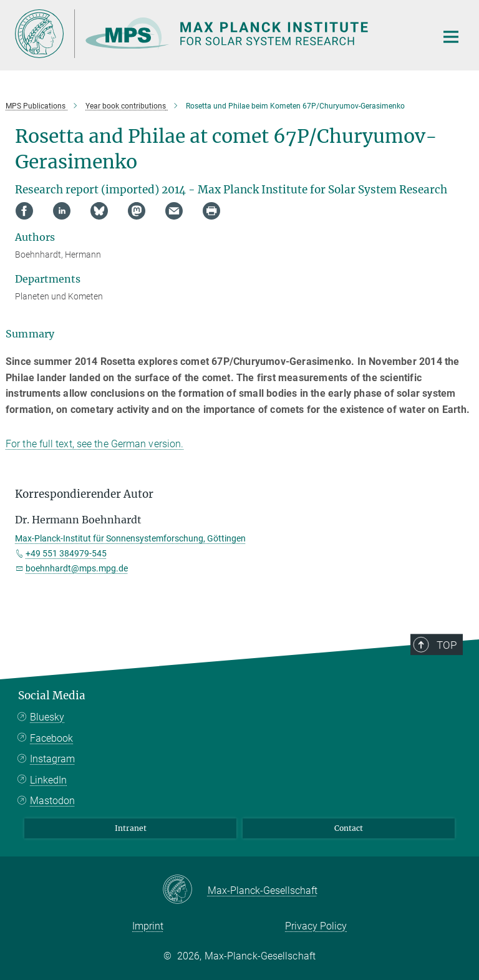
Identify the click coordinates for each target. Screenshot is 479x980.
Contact (349, 828)
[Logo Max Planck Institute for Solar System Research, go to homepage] (218, 34)
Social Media (52, 696)
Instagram (52, 759)
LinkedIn (48, 780)
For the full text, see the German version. (94, 444)
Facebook (51, 738)
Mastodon (52, 801)
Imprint (148, 926)
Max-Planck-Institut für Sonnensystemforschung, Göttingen (130, 538)
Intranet (131, 828)
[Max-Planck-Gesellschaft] (185, 890)
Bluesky (47, 717)
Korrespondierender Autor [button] (84, 494)
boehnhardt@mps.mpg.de (77, 568)
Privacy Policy (316, 926)
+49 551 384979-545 (66, 553)
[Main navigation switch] (451, 37)
